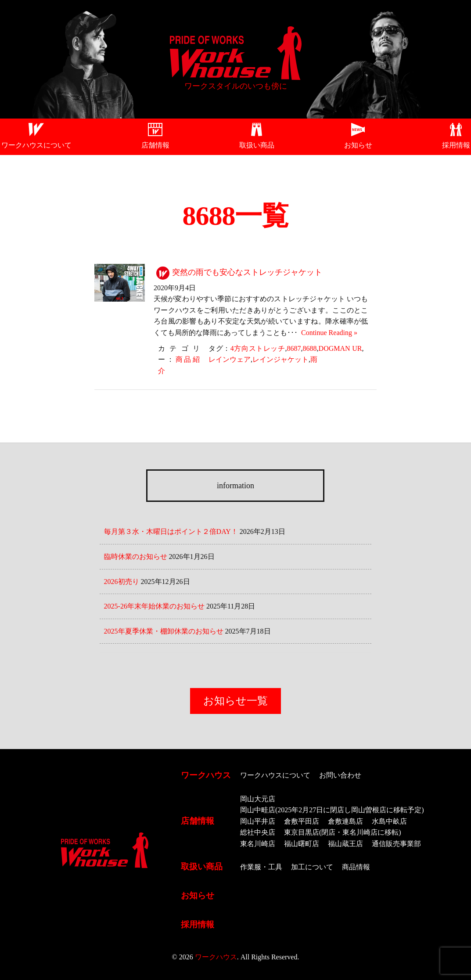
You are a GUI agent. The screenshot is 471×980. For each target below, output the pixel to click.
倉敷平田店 (302, 821)
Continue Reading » (327, 333)
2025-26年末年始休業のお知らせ (154, 606)
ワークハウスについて (36, 145)
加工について (312, 867)
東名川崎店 (258, 844)
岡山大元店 (258, 799)
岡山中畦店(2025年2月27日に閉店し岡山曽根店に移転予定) (332, 810)
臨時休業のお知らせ (136, 557)
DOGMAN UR (340, 348)
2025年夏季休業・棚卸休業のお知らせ (164, 631)
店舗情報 (155, 145)
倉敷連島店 (345, 821)
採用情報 (456, 145)
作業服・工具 (261, 867)
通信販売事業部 (396, 844)
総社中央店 (258, 832)
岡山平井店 (258, 821)
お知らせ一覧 (235, 701)
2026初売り (122, 582)
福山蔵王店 (345, 844)
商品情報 (356, 867)
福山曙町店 (302, 844)
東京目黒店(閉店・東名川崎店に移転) (343, 832)
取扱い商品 (257, 145)
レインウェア (230, 359)
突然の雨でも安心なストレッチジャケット (247, 272)
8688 (310, 348)
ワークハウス (206, 775)
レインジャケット (280, 359)
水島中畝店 (389, 821)
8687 (294, 348)
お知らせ (358, 145)
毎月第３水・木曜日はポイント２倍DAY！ (171, 531)
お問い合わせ (340, 775)
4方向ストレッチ (258, 348)
